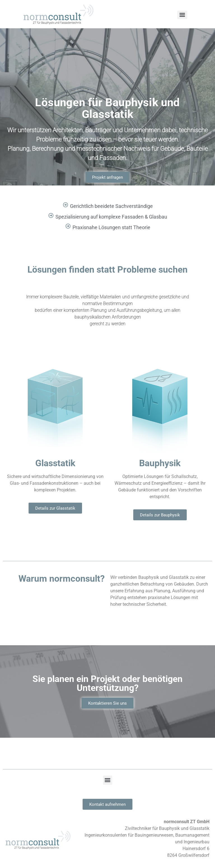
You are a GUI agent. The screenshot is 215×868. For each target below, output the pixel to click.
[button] (108, 780)
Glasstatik (55, 463)
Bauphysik (160, 463)
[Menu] (182, 15)
